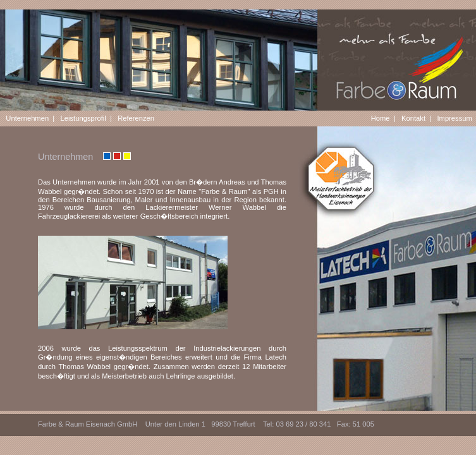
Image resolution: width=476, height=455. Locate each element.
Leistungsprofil (83, 118)
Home (381, 118)
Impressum (454, 118)
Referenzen (136, 118)
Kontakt (413, 118)
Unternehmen (27, 118)
